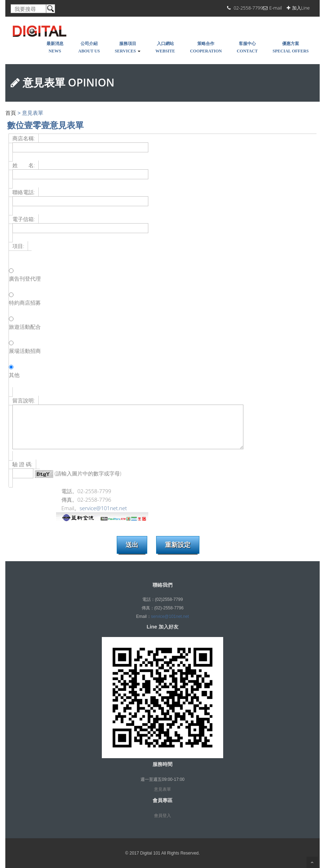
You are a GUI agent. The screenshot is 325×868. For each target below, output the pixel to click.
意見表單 (162, 789)
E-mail (276, 8)
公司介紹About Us (89, 47)
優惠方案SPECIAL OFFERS (291, 47)
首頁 (11, 113)
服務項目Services (128, 47)
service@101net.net (103, 508)
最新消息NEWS (55, 47)
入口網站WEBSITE (165, 47)
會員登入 (162, 816)
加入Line (301, 8)
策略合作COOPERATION (206, 47)
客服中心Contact (247, 47)
